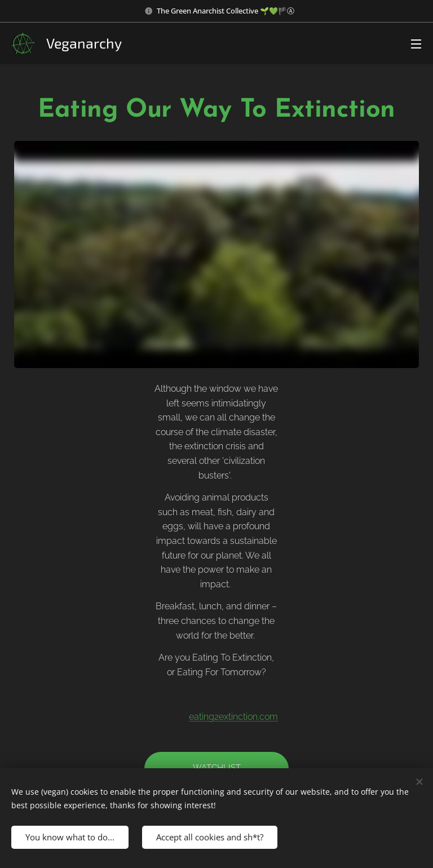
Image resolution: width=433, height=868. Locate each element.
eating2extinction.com (234, 717)
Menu (416, 44)
